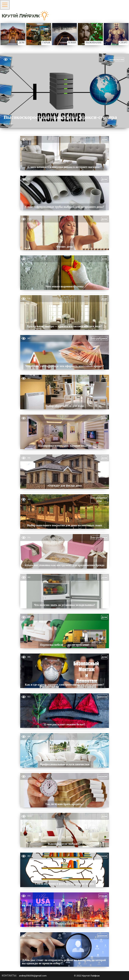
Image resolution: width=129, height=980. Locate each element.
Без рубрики (99, 338)
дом (104, 139)
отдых (103, 896)
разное (102, 697)
